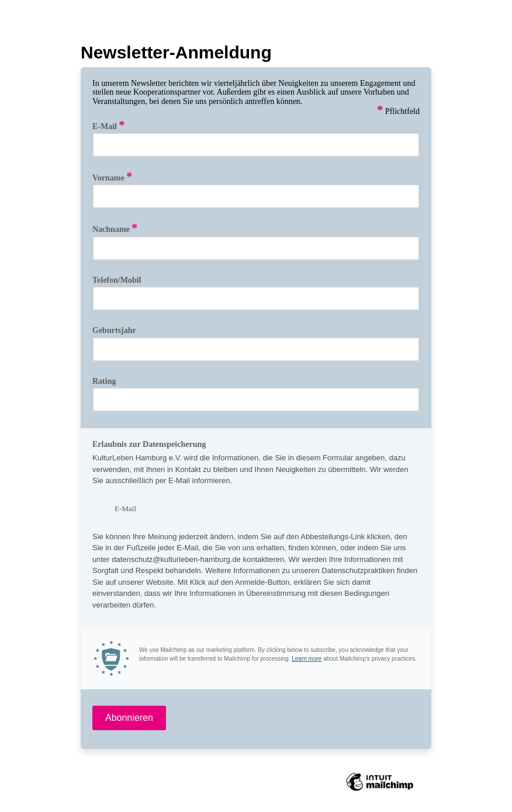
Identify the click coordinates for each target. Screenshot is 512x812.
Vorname (112, 177)
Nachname (115, 229)
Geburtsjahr (114, 330)
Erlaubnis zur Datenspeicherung (149, 444)
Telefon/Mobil (117, 280)
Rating (104, 381)
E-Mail (109, 126)
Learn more (307, 659)
